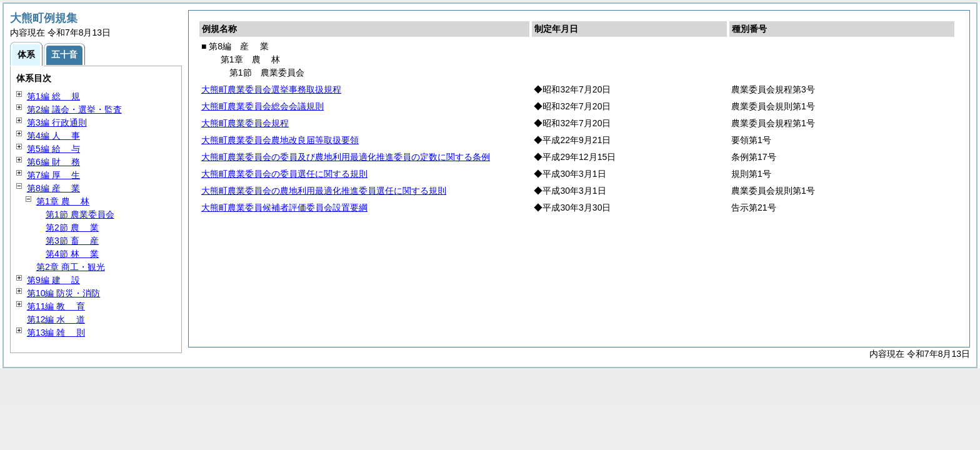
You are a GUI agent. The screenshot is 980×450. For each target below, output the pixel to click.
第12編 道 (56, 319)
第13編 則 (56, 332)
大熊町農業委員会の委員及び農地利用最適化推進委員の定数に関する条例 (346, 157)
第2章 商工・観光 (71, 267)
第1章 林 (63, 201)
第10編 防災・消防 (63, 293)
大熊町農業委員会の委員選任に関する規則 (284, 174)
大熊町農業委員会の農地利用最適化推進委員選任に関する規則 (324, 191)
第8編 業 (53, 188)
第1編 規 (53, 96)
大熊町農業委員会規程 (245, 123)
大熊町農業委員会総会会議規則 (262, 106)
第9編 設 (53, 280)
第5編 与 (53, 149)
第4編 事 (53, 136)
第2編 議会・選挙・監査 (74, 109)
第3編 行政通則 (57, 122)
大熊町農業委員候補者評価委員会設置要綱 (284, 207)
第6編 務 (53, 162)
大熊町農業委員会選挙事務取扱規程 (271, 89)
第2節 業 (72, 227)
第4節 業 (72, 254)
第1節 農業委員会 (80, 214)
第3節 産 (72, 241)
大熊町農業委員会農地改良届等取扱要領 (280, 140)
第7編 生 (53, 175)
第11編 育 (56, 306)
